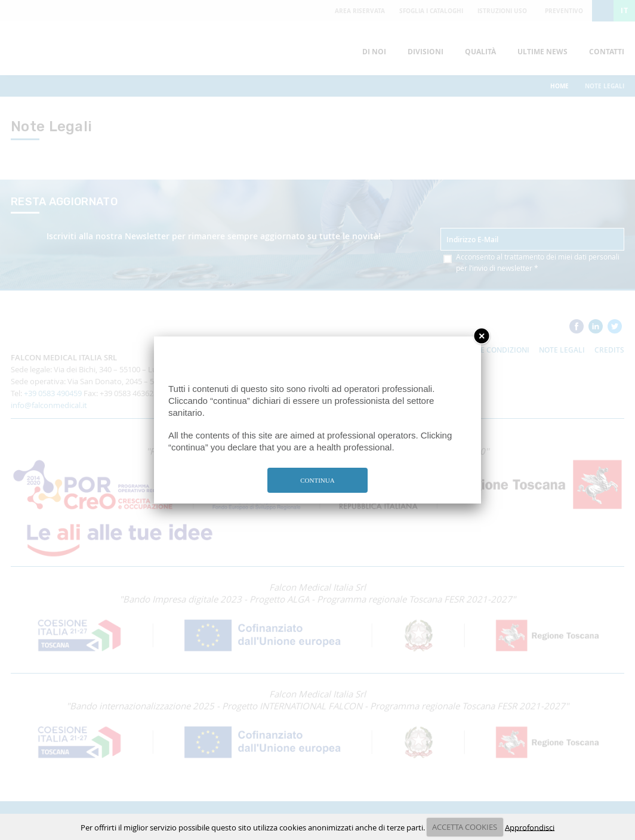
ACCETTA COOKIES (465, 827)
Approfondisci (530, 827)
